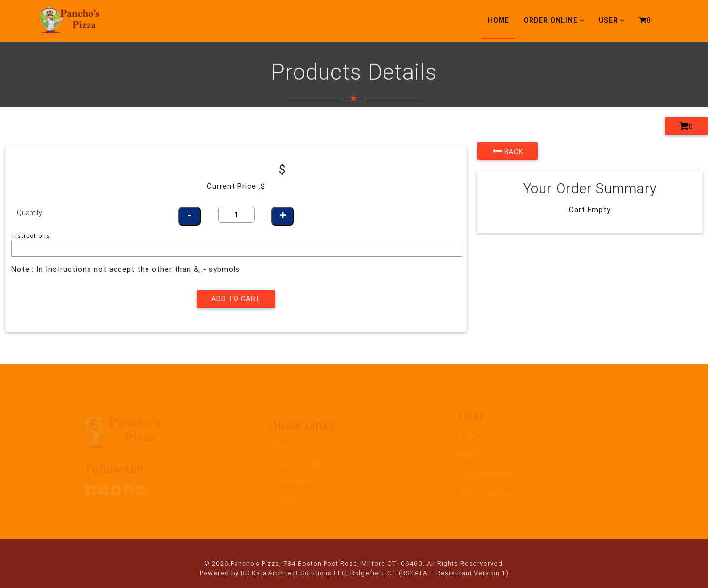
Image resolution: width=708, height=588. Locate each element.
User (612, 20)
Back (508, 151)
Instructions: (32, 236)
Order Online (554, 20)
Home (499, 20)
